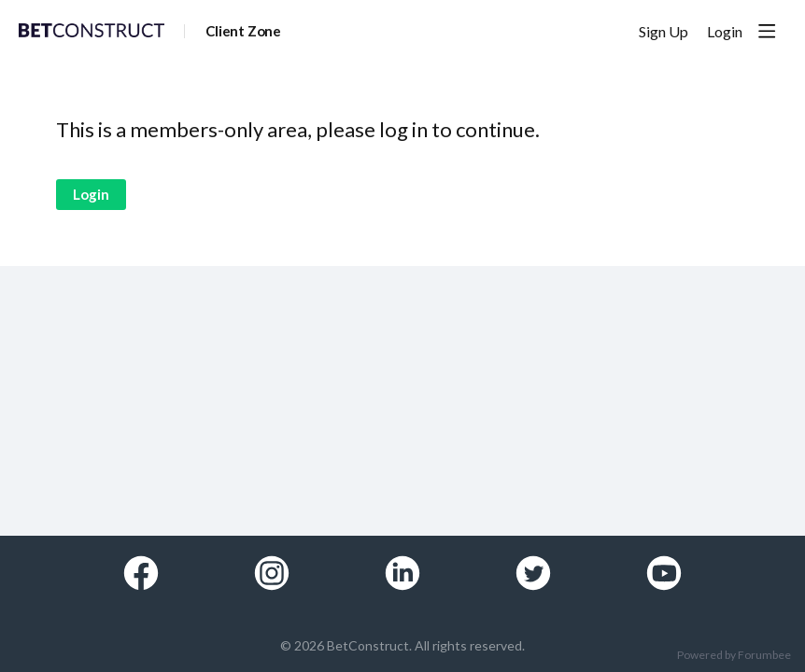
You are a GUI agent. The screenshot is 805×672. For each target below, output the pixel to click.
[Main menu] (767, 31)
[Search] (605, 31)
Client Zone (243, 31)
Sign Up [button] (664, 31)
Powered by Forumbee (734, 655)
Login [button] (725, 31)
